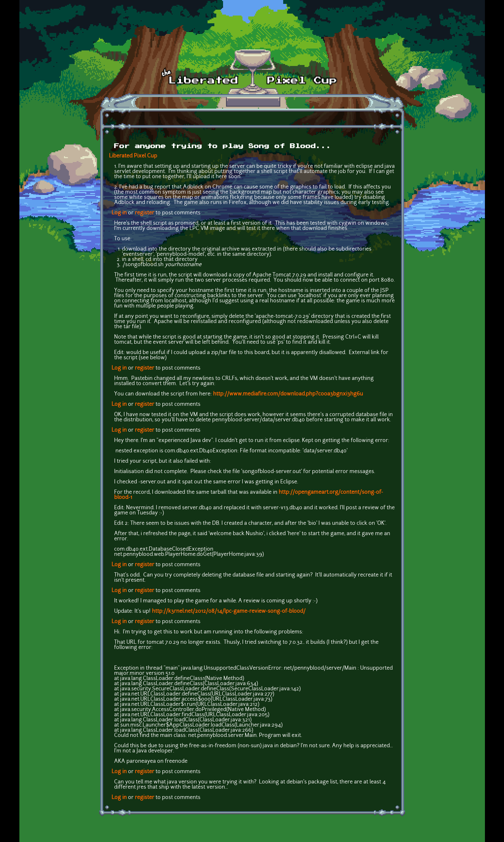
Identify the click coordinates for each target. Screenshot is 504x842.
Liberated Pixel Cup (133, 156)
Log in (119, 213)
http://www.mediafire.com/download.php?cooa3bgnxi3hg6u (288, 394)
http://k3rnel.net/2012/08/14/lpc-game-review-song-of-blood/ (229, 611)
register (145, 213)
